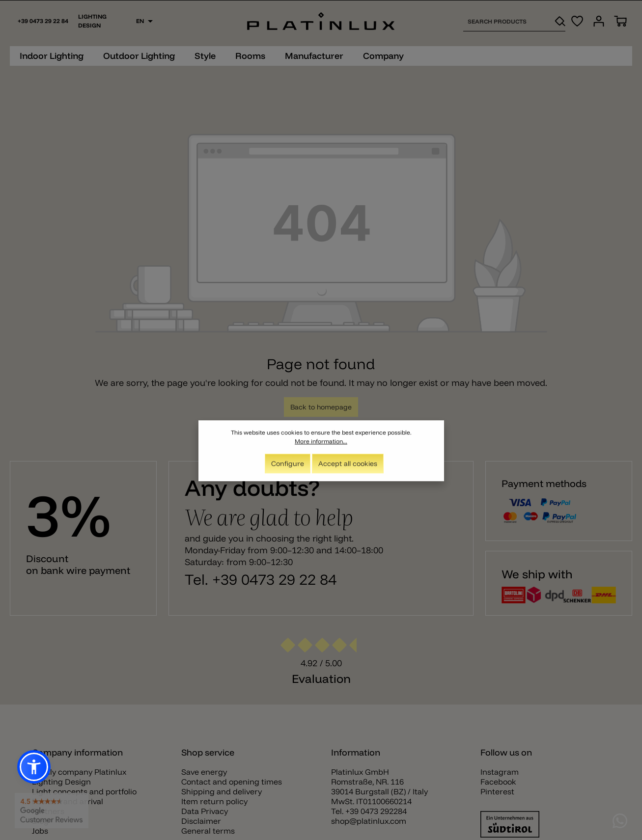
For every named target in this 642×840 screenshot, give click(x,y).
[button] (34, 767)
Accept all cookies (348, 467)
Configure (288, 467)
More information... (321, 445)
